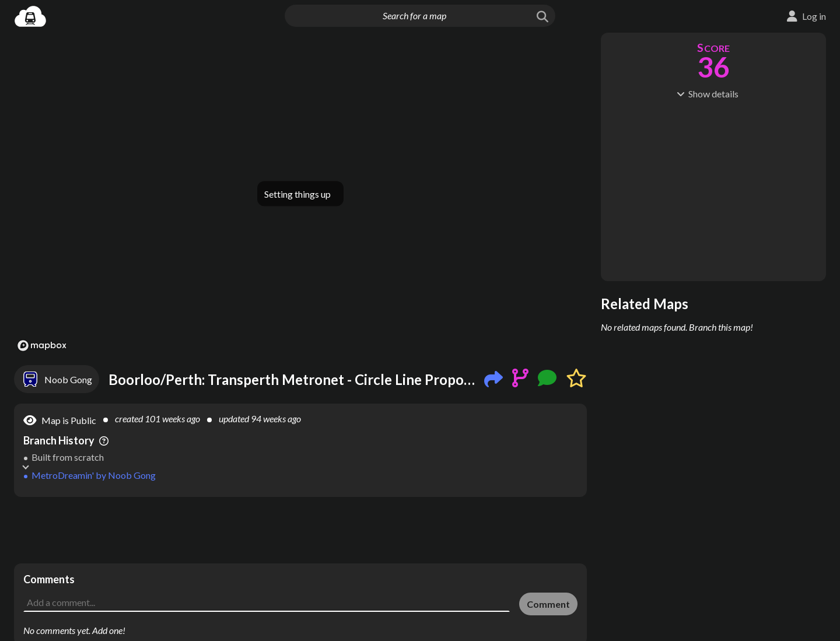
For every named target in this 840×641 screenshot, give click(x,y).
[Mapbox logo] (42, 346)
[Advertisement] (300, 530)
